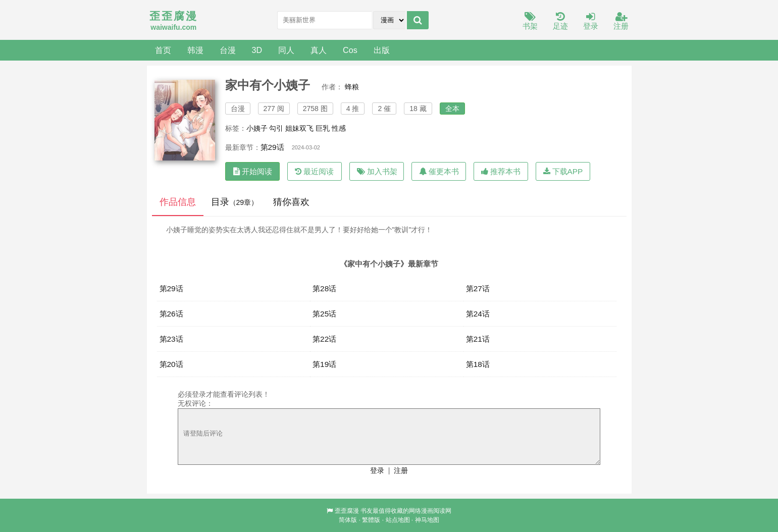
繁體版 (371, 520)
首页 (163, 50)
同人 (286, 50)
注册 (621, 21)
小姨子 (257, 128)
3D (257, 50)
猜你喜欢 (291, 202)
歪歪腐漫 (347, 511)
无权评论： (195, 403)
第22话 (324, 339)
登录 (591, 21)
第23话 (171, 339)
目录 (235, 202)
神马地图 (427, 520)
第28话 (324, 288)
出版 (382, 50)
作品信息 (178, 202)
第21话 (478, 339)
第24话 (478, 314)
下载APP (563, 171)
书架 (530, 21)
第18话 (478, 364)
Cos (350, 50)
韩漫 (195, 50)
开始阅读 (253, 171)
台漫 (228, 50)
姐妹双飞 (299, 128)
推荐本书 (501, 171)
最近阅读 (314, 171)
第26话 (171, 314)
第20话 (171, 364)
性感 (339, 128)
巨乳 (323, 128)
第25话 (324, 314)
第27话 (478, 288)
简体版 (348, 520)
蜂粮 (352, 87)
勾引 (276, 128)
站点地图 (398, 520)
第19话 (324, 364)
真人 (319, 50)
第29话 (272, 147)
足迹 (560, 21)
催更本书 (439, 171)
